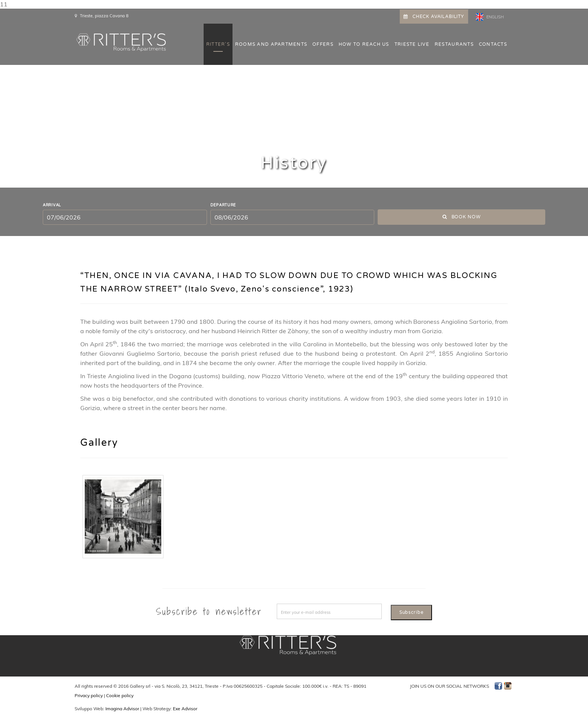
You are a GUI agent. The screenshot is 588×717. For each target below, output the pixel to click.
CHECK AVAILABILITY (434, 17)
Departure (223, 205)
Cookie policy (120, 695)
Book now (462, 217)
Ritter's (218, 44)
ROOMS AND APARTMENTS (271, 44)
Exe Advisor (185, 709)
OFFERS (323, 44)
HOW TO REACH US (364, 44)
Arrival (52, 205)
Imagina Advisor (122, 709)
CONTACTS (493, 44)
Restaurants (454, 44)
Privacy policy (89, 695)
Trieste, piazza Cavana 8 (104, 16)
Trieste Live (412, 44)
